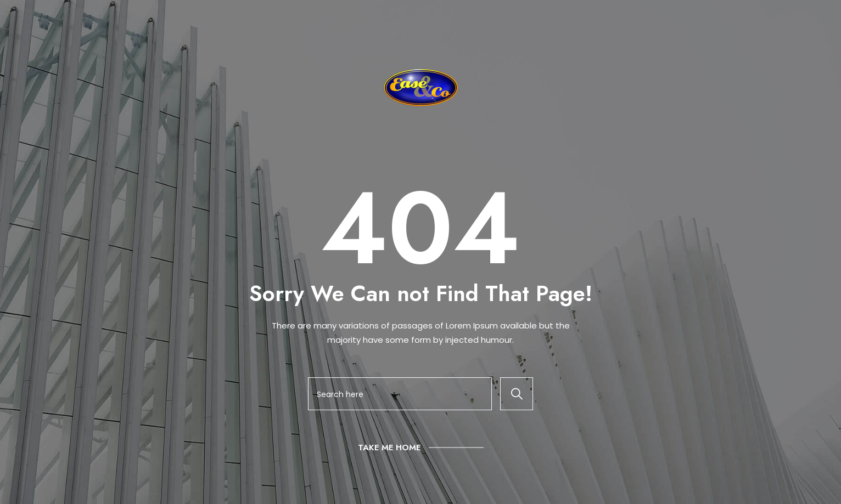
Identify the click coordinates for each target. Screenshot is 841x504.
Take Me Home (389, 448)
